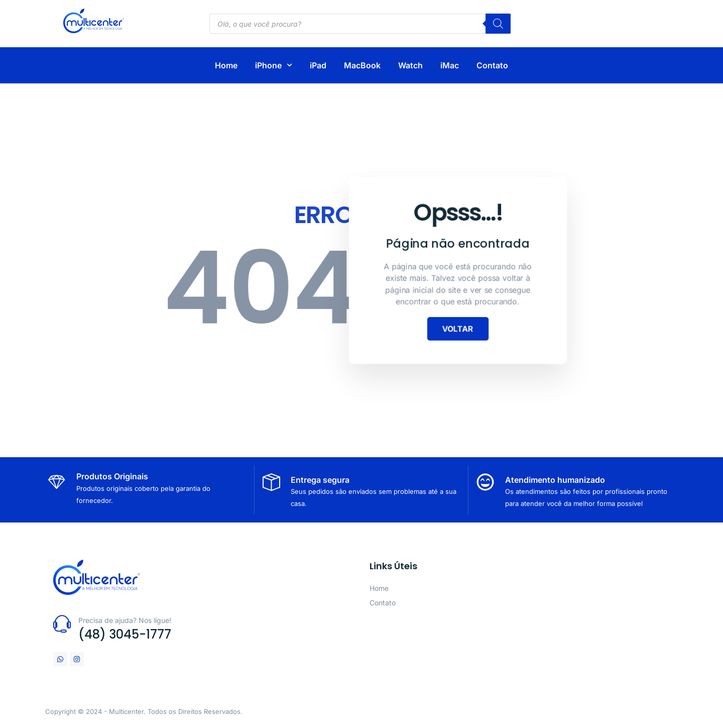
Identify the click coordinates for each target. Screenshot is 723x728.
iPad (318, 65)
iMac (450, 65)
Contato (492, 65)
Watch (410, 65)
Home (226, 65)
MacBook (362, 65)
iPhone (274, 65)
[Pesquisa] (498, 24)
